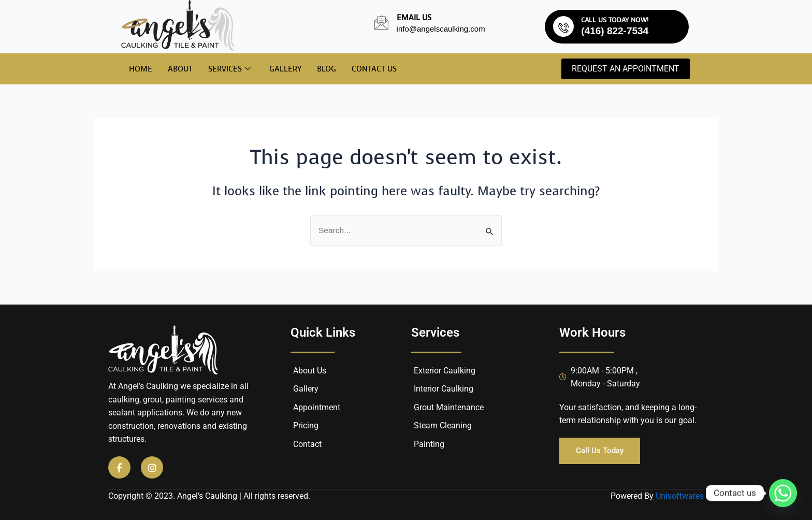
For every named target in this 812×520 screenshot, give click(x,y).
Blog (327, 69)
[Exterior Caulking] (477, 371)
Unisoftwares (680, 496)
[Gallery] (348, 389)
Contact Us (374, 69)
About (180, 69)
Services (229, 69)
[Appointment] (348, 408)
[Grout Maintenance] (477, 408)
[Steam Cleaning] (477, 426)
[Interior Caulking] (477, 389)
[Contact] (348, 444)
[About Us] (348, 371)
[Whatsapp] (783, 493)
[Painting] (477, 444)
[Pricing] (348, 426)
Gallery (285, 69)
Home (141, 69)
